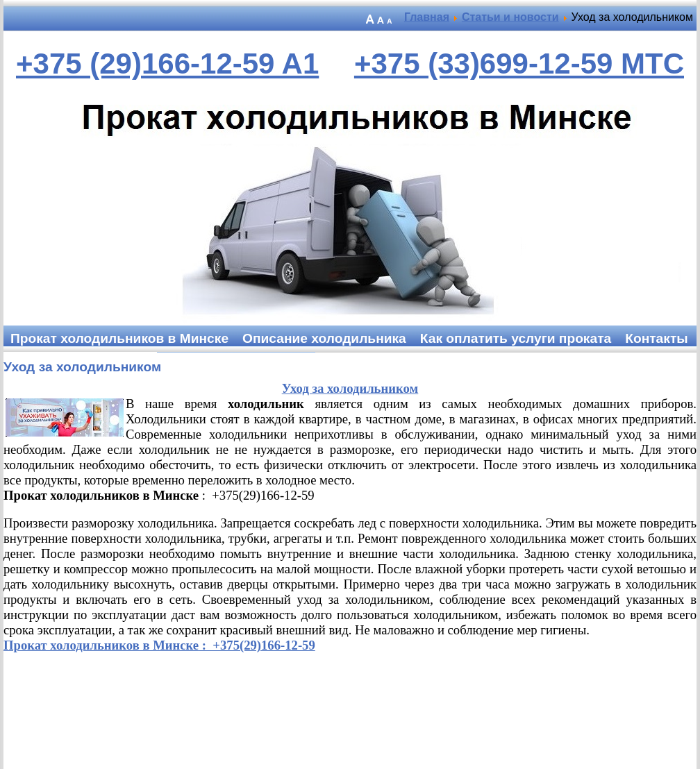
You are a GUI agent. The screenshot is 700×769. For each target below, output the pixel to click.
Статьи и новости (510, 17)
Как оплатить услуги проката (516, 338)
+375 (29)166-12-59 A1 (167, 64)
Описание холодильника (324, 338)
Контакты (656, 338)
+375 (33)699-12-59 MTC (519, 64)
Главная (427, 17)
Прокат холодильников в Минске (119, 338)
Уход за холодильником (82, 367)
